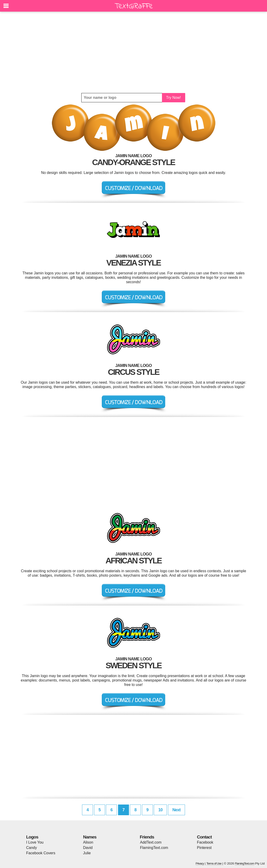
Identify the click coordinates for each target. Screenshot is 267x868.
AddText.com (151, 842)
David (88, 848)
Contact (204, 837)
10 (160, 810)
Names (90, 837)
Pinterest (204, 848)
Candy (32, 848)
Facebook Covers (41, 853)
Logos (32, 837)
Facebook (205, 842)
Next (176, 810)
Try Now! (173, 98)
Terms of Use (214, 863)
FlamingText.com (154, 848)
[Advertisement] (134, 52)
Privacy (200, 863)
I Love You (35, 842)
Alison (88, 842)
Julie (87, 853)
